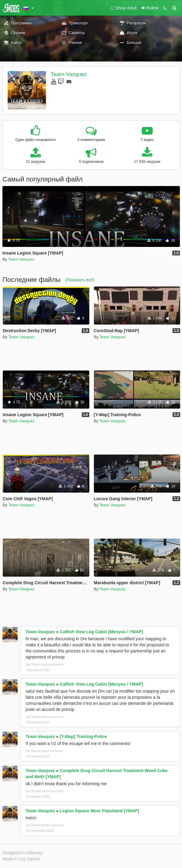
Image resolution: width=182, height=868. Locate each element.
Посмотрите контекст (45, 664)
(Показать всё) (80, 280)
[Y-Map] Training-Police (83, 736)
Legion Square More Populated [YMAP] (99, 811)
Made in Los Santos (21, 859)
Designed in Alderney (23, 853)
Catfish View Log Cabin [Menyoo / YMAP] (101, 632)
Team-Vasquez (69, 74)
